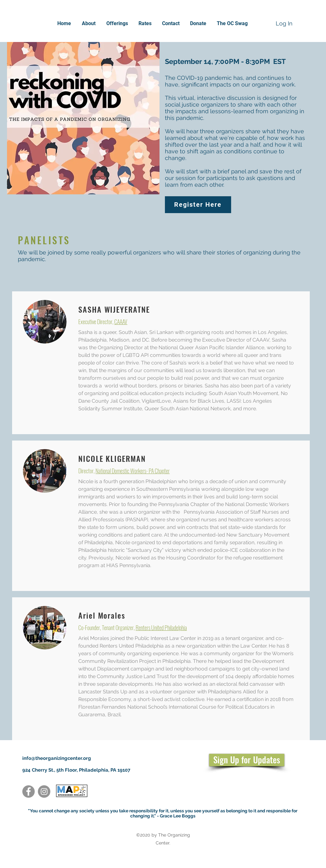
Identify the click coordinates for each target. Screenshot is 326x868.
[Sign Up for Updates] (247, 760)
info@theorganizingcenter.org (57, 758)
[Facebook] (28, 792)
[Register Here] (198, 205)
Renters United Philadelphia (161, 628)
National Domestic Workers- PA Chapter (133, 471)
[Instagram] (44, 792)
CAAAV (121, 322)
